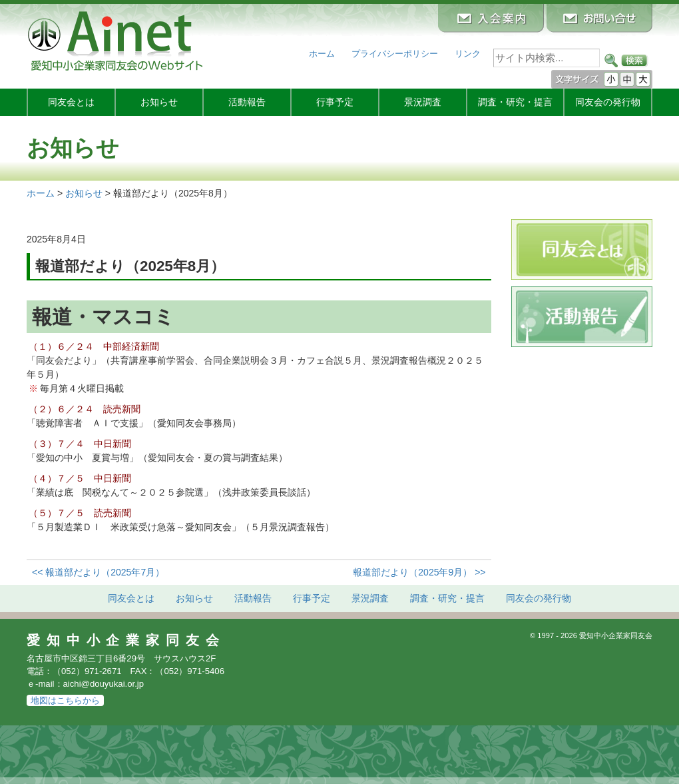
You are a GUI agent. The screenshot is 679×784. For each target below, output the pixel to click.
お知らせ (159, 102)
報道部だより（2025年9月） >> (419, 572)
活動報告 (247, 102)
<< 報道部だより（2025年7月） (98, 572)
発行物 (608, 102)
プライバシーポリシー (395, 54)
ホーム (322, 54)
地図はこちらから (65, 700)
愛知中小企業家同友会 (126, 640)
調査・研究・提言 (515, 102)
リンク (468, 54)
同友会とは (71, 102)
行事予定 (335, 102)
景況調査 (423, 102)
